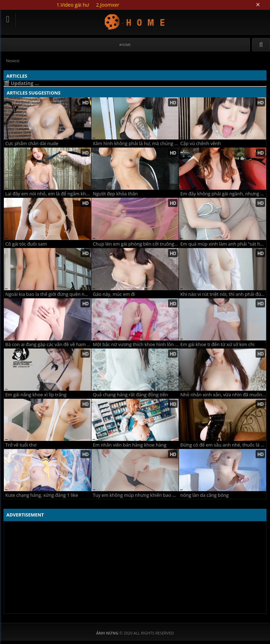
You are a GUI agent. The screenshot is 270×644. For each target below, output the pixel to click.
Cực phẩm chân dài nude (32, 144)
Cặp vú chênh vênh (201, 144)
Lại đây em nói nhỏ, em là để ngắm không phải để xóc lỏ (48, 194)
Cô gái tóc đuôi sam (26, 244)
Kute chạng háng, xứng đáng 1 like (42, 495)
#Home (125, 45)
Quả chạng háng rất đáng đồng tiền (130, 395)
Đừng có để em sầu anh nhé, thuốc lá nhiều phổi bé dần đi (223, 445)
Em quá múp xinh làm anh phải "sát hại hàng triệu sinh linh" (223, 244)
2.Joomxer (108, 5)
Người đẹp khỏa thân (115, 194)
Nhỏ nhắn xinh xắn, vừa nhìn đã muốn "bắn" (223, 395)
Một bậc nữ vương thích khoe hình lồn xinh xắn (136, 344)
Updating (135, 22)
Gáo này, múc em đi (114, 294)
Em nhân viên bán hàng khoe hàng (130, 445)
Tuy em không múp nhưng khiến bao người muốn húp (136, 495)
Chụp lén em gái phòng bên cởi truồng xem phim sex (136, 244)
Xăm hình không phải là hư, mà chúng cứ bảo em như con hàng (136, 144)
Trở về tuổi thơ (21, 445)
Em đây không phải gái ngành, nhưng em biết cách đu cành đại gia (223, 194)
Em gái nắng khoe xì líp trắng (36, 395)
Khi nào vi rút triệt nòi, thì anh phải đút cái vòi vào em (223, 294)
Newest (13, 61)
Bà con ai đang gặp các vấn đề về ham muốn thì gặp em (48, 344)
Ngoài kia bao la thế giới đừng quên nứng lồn (48, 294)
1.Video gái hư (73, 5)
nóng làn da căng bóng (204, 495)
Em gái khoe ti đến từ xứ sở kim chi (217, 344)
